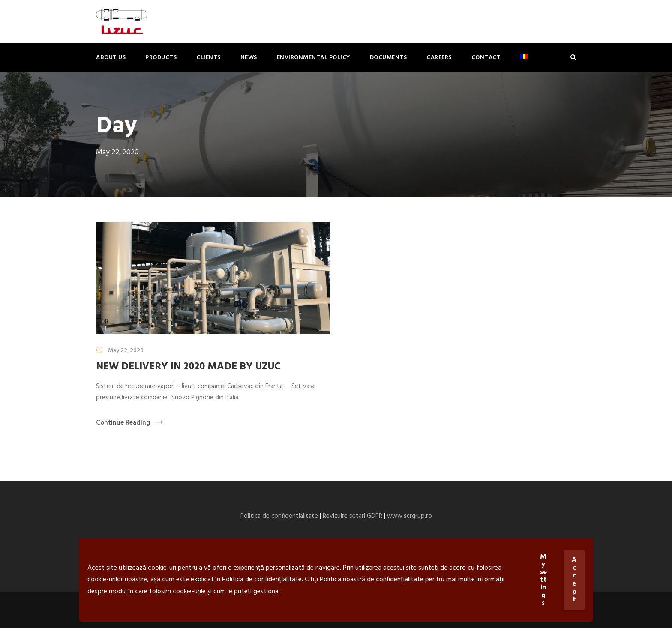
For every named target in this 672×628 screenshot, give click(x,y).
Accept (574, 580)
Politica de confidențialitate (262, 580)
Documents (388, 58)
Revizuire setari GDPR (352, 516)
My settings (543, 580)
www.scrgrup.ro (409, 516)
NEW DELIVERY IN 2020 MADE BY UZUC (188, 367)
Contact (486, 58)
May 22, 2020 (126, 351)
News (249, 58)
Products (161, 58)
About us (111, 58)
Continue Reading (130, 423)
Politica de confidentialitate (279, 516)
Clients (208, 58)
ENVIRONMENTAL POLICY (313, 58)
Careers (439, 58)
